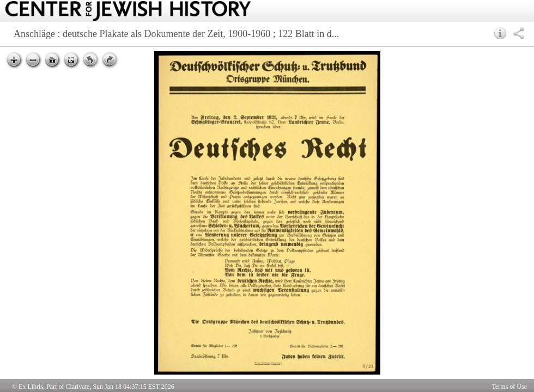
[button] (500, 33)
